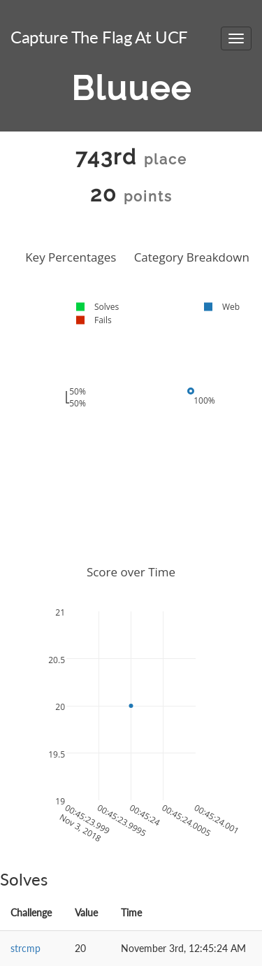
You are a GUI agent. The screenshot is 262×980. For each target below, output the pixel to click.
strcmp (26, 948)
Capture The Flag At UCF (99, 37)
